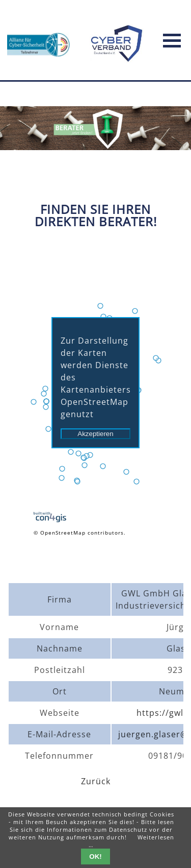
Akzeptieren (95, 434)
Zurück (96, 781)
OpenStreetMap (63, 533)
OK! (95, 857)
